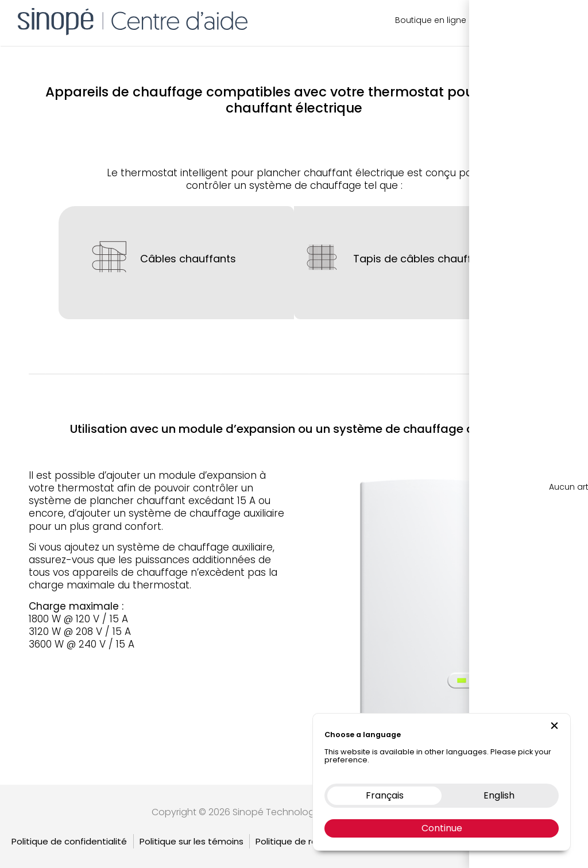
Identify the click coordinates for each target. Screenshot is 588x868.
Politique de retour (295, 826)
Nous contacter (510, 20)
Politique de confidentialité (69, 826)
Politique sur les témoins (192, 826)
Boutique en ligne (431, 20)
